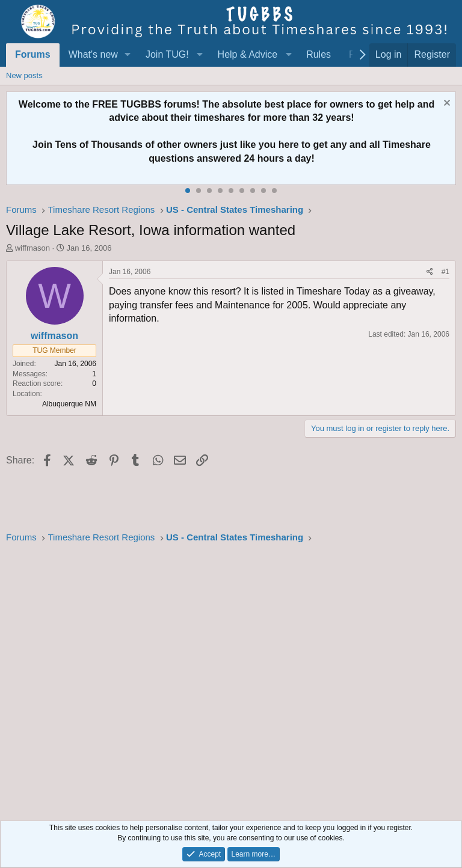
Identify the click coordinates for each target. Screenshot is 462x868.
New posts (24, 75)
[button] (128, 55)
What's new (93, 54)
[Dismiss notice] (445, 104)
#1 (445, 272)
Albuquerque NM (69, 404)
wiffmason (32, 248)
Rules (319, 54)
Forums (33, 54)
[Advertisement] (231, 679)
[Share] (430, 272)
